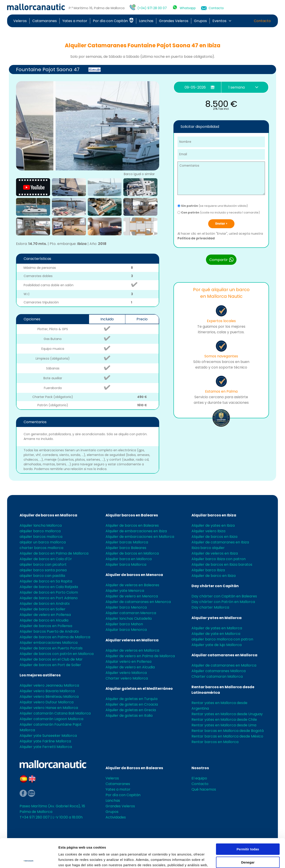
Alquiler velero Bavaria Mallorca (47, 691)
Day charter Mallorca (210, 607)
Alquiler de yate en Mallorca (216, 634)
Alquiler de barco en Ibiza (214, 576)
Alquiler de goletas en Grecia (131, 710)
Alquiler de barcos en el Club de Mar (51, 659)
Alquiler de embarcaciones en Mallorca (140, 537)
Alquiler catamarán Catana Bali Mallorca (55, 713)
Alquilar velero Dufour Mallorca (47, 702)
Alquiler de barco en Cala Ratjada (49, 587)
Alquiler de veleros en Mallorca (132, 650)
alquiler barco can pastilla (42, 576)
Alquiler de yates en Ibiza (213, 525)
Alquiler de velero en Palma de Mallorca (140, 656)
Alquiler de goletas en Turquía (131, 699)
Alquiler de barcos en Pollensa (46, 626)
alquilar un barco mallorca (43, 542)
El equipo (199, 778)
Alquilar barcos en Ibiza (214, 515)
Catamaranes (45, 21)
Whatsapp (188, 8)
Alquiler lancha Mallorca (41, 525)
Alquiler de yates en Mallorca (217, 628)
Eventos (219, 21)
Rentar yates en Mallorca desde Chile (224, 720)
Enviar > (221, 224)
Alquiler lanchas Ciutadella (129, 618)
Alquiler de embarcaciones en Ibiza (136, 531)
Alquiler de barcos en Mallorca (48, 515)
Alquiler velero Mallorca (126, 673)
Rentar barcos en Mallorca (215, 742)
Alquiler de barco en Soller (43, 609)
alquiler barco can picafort (43, 565)
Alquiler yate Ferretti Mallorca (46, 747)
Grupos (200, 21)
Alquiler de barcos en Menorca (134, 575)
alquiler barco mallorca (40, 531)
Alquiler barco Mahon (124, 624)
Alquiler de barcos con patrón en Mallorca (57, 654)
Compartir (222, 260)
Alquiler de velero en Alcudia (130, 667)
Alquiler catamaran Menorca (131, 613)
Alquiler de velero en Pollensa (45, 615)
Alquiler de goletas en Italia (129, 716)
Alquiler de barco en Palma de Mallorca (54, 553)
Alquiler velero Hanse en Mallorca (49, 708)
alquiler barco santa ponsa (43, 570)
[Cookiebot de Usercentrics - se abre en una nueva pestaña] (29, 859)
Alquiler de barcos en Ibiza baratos (222, 565)
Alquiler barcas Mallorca (127, 542)
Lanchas (146, 21)
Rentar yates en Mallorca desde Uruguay (227, 714)
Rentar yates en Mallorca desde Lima (224, 725)
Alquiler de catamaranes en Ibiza (220, 542)
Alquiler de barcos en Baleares (132, 525)
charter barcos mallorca (41, 548)
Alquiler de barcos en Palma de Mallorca (55, 637)
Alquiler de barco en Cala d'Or (46, 559)
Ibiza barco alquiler (208, 548)
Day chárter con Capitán (215, 586)
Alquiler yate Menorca (125, 591)
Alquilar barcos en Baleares (132, 515)
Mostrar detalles (71, 859)
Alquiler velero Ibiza (208, 531)
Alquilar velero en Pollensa (128, 662)
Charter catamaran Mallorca (217, 676)
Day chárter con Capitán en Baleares (224, 596)
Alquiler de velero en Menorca (132, 596)
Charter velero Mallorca (127, 678)
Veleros (20, 21)
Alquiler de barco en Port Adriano (49, 598)
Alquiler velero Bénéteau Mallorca (49, 697)
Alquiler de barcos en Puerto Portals (51, 648)
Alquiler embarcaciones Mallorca (49, 643)
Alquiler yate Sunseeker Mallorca (48, 736)
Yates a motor (75, 21)
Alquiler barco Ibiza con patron (219, 559)
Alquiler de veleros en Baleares (132, 585)
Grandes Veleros (174, 21)
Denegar (248, 833)
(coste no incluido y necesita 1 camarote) (219, 212)
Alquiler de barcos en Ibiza (214, 537)
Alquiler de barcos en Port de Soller (50, 665)
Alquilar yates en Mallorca (217, 618)
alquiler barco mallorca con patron (222, 639)
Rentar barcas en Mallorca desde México (227, 736)
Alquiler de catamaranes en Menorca (138, 602)
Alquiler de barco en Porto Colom (49, 592)
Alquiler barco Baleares (126, 548)
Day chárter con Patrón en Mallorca (223, 602)
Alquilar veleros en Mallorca (132, 640)
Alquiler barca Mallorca (126, 565)
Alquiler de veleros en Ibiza (215, 553)
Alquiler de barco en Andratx (45, 604)
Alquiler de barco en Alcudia (44, 620)
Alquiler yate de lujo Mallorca (217, 645)
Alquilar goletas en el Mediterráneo (139, 689)
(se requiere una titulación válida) (213, 206)
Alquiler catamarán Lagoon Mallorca (51, 719)
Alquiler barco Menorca (126, 607)
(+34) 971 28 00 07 (152, 8)
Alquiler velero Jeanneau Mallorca (49, 685)
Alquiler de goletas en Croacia (132, 704)
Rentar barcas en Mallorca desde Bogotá (228, 731)
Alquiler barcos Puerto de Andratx (49, 631)
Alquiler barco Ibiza (208, 570)
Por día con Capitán (113, 21)
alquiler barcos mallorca (41, 537)
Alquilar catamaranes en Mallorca (224, 655)
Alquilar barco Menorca (126, 630)
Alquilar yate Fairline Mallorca (45, 741)
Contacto (216, 8)
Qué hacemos (204, 789)
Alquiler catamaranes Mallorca (219, 671)
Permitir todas (248, 820)
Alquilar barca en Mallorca (129, 559)
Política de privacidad (196, 238)
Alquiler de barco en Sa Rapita (46, 581)
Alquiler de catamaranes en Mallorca (224, 665)
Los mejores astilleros (40, 675)
